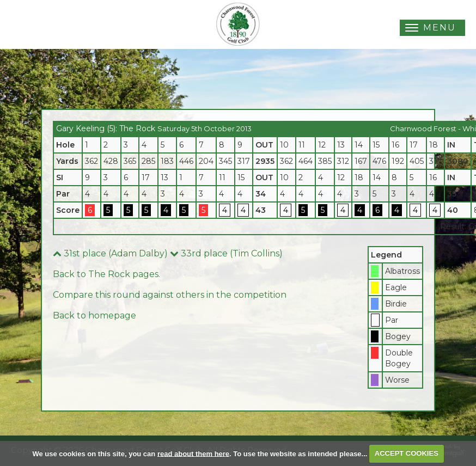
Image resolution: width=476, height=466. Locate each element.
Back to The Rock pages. (106, 274)
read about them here (193, 453)
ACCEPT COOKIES (407, 453)
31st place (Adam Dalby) (110, 253)
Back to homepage (94, 315)
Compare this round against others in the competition (170, 295)
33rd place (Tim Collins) (226, 253)
